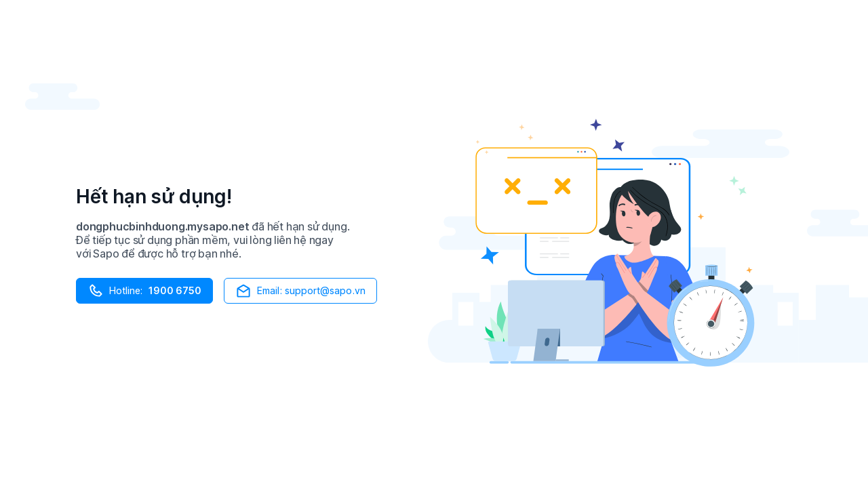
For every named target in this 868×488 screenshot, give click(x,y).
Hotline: (144, 291)
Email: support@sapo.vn (300, 291)
